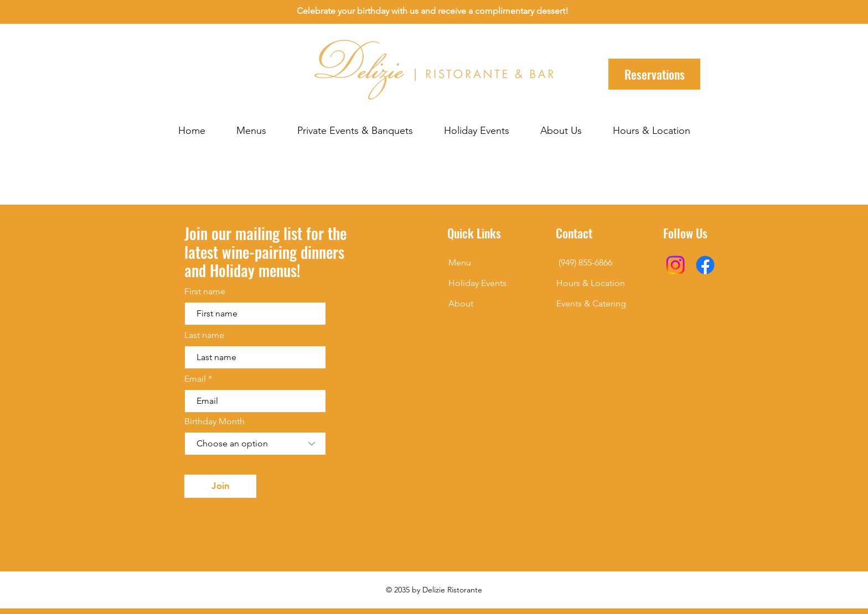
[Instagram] (675, 265)
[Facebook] (705, 265)
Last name (204, 335)
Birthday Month (215, 422)
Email (195, 379)
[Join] (220, 486)
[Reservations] (654, 74)
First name (205, 292)
